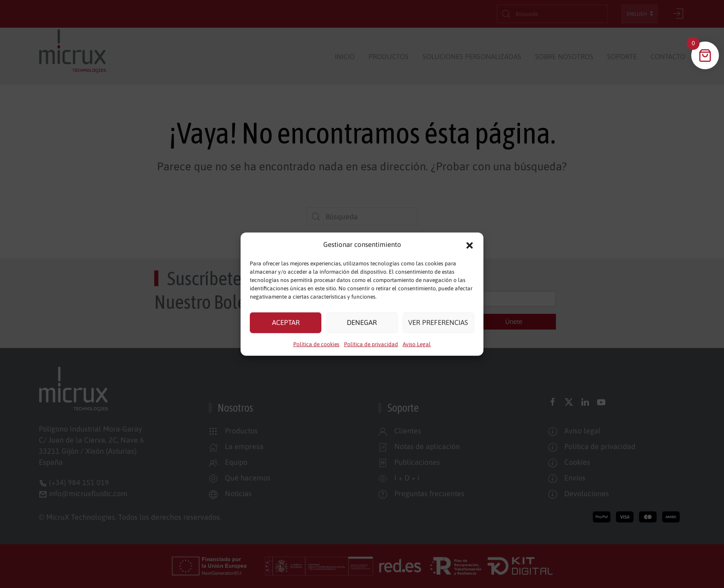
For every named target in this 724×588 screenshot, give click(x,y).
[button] (470, 245)
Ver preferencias (438, 322)
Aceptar (286, 322)
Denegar (362, 322)
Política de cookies (316, 344)
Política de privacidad (371, 344)
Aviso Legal (417, 344)
